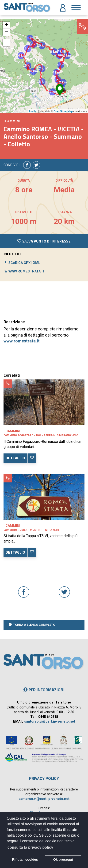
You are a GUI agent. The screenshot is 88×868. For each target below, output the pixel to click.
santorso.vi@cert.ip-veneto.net (50, 722)
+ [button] (6, 25)
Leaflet (33, 111)
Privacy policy (44, 779)
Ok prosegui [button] (63, 860)
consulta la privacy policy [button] (30, 847)
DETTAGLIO (15, 458)
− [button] (6, 32)
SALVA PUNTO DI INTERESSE (44, 241)
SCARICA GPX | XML (24, 263)
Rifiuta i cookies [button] (25, 860)
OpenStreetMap (63, 111)
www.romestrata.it (22, 341)
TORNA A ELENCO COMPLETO (34, 625)
